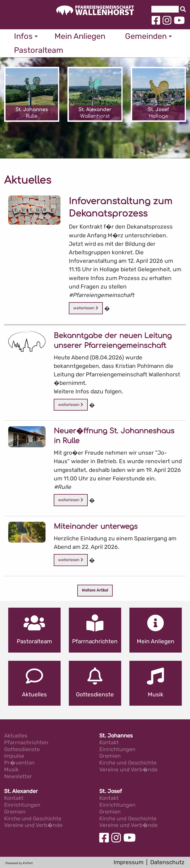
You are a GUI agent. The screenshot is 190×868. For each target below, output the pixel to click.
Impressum (128, 862)
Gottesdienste (22, 750)
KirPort (28, 863)
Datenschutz (167, 862)
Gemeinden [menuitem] (146, 36)
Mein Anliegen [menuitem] (80, 36)
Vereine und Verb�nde (128, 770)
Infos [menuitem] (23, 36)
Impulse (14, 756)
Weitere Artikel (95, 590)
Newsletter (18, 777)
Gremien (110, 756)
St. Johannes (116, 736)
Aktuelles (16, 736)
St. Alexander (21, 791)
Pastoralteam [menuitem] (39, 50)
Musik (11, 770)
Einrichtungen (117, 750)
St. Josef (111, 791)
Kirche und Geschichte (128, 763)
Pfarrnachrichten (26, 743)
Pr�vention (19, 763)
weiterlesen (86, 308)
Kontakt (109, 743)
